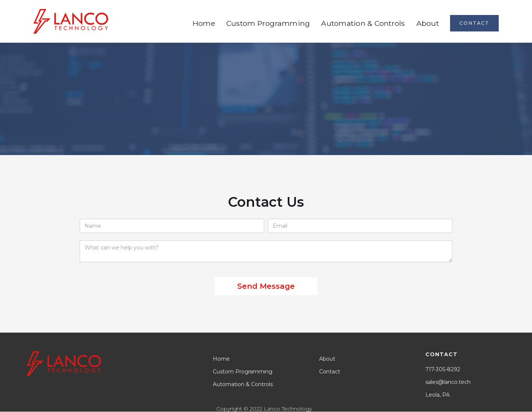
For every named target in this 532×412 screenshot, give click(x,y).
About (428, 23)
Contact (330, 372)
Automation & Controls (363, 23)
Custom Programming (268, 23)
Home (204, 23)
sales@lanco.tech (448, 382)
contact (474, 23)
